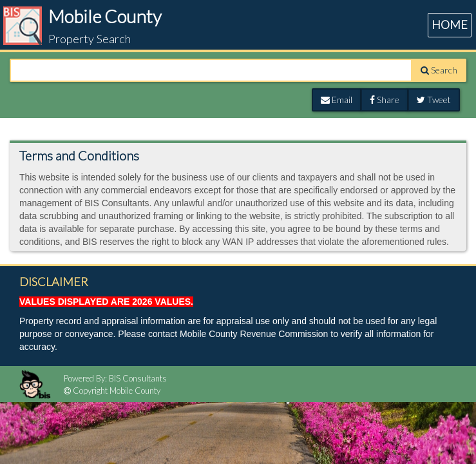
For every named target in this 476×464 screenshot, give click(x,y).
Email (337, 100)
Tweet (434, 100)
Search (439, 70)
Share (385, 100)
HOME (450, 24)
